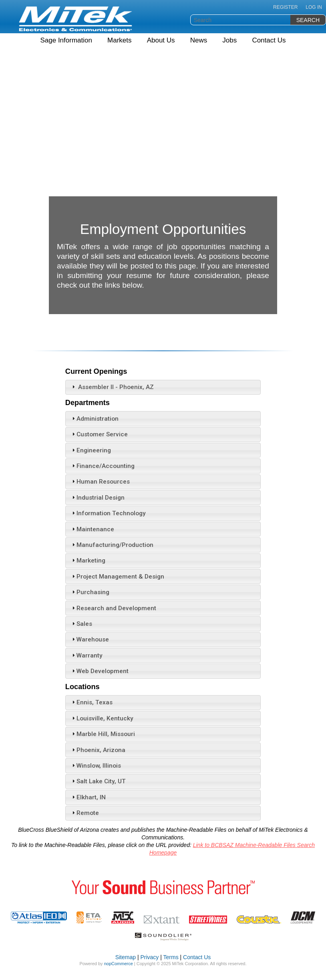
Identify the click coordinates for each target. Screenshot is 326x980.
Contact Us (269, 40)
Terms (171, 957)
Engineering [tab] (91, 450)
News (199, 40)
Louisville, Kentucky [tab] (102, 718)
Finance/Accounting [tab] (102, 466)
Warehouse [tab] (90, 639)
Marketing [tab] (88, 561)
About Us (161, 40)
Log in (314, 7)
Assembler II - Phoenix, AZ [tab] (112, 387)
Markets (119, 40)
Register (285, 7)
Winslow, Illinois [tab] (96, 766)
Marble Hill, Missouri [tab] (103, 734)
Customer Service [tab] (99, 434)
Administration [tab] (94, 419)
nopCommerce (119, 964)
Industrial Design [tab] (97, 498)
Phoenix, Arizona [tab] (98, 750)
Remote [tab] (85, 813)
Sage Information (66, 40)
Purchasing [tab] (90, 592)
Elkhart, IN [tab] (88, 797)
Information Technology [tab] (108, 513)
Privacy (149, 957)
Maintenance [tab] (92, 529)
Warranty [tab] (86, 655)
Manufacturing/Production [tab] (112, 545)
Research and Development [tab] (113, 608)
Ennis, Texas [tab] (91, 702)
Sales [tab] (81, 624)
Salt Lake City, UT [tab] (98, 781)
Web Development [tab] (99, 671)
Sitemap (126, 957)
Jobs (229, 40)
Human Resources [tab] (100, 482)
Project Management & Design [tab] (117, 577)
